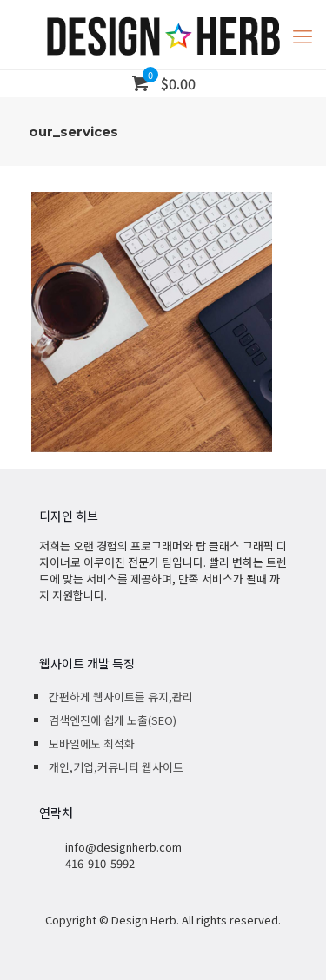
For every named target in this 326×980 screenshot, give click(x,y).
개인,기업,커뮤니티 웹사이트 (116, 767)
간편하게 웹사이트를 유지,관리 (121, 697)
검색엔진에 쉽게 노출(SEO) (113, 720)
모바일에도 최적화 (92, 743)
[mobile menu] (303, 35)
